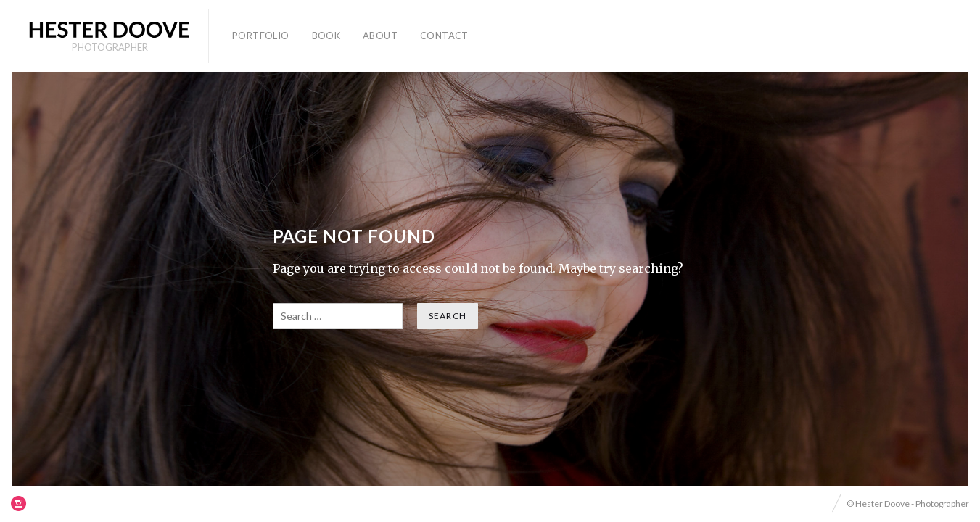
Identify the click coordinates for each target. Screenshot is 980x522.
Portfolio (261, 36)
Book (326, 36)
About (380, 36)
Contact (444, 36)
